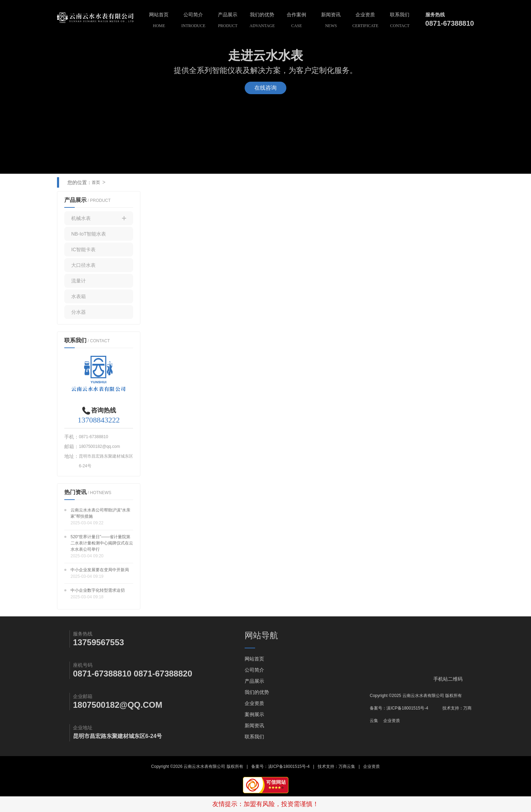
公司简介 (193, 21)
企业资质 (365, 21)
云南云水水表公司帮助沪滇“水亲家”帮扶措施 (100, 513)
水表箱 (79, 296)
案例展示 (254, 714)
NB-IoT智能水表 (89, 234)
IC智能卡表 (83, 249)
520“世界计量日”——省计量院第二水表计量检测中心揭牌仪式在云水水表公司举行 (102, 543)
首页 (96, 182)
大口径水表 (83, 265)
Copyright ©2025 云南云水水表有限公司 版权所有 (416, 696)
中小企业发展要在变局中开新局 (100, 570)
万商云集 (347, 766)
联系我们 (400, 21)
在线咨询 (265, 88)
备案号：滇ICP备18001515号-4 (399, 708)
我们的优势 (262, 21)
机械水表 (99, 218)
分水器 (79, 312)
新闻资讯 (331, 21)
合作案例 (297, 21)
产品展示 (228, 21)
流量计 (79, 281)
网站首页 (159, 21)
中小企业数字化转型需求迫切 (98, 590)
